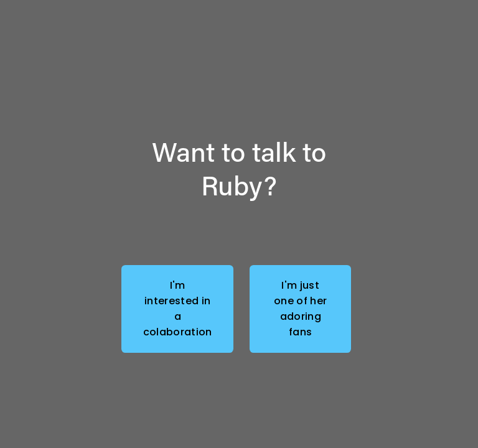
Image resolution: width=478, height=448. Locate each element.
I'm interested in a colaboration (178, 309)
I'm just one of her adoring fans (300, 309)
